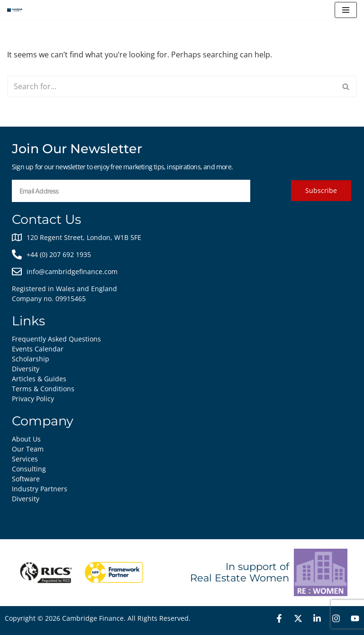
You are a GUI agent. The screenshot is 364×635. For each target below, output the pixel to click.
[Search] (171, 86)
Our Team (28, 449)
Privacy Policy (33, 399)
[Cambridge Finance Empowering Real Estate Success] (15, 10)
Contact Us (46, 219)
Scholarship (31, 359)
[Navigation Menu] (346, 10)
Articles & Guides (39, 379)
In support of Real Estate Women (240, 572)
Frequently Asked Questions (56, 339)
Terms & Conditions (43, 389)
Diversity (26, 499)
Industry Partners (40, 489)
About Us (26, 439)
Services (25, 459)
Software (26, 479)
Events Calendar (38, 349)
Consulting (29, 469)
